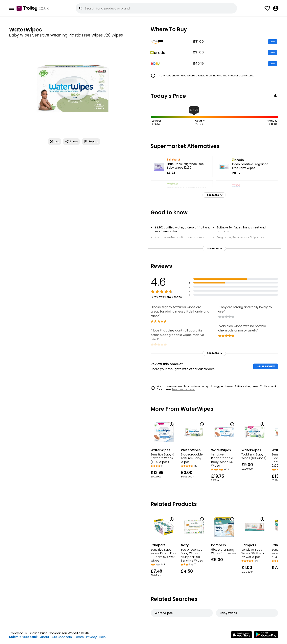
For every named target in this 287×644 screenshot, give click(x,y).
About (45, 637)
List (54, 142)
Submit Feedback (23, 637)
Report (91, 142)
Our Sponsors (62, 637)
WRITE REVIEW (266, 366)
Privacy (91, 637)
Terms (79, 637)
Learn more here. (184, 389)
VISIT (273, 42)
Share (71, 142)
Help (102, 637)
